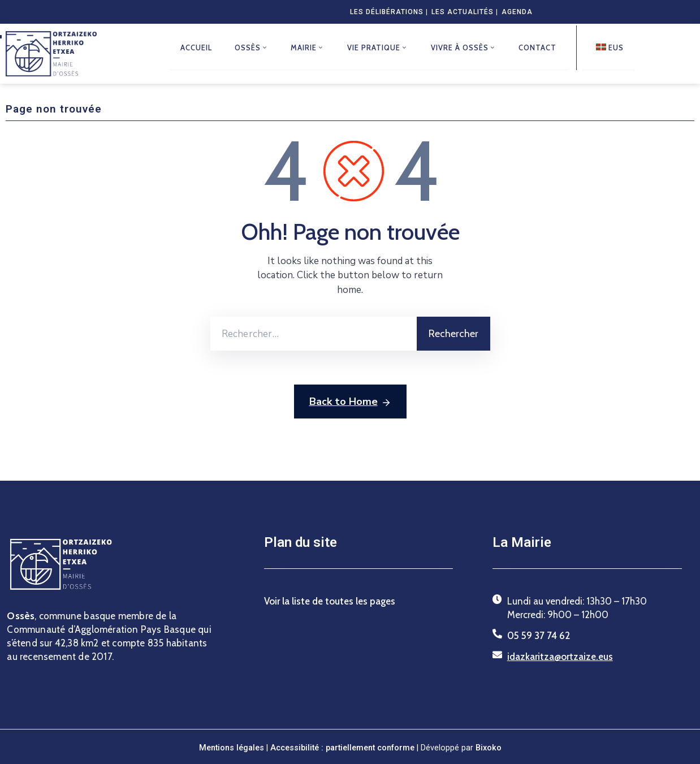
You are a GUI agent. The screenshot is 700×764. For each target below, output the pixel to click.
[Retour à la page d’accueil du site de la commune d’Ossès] (51, 54)
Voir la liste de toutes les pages (330, 601)
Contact (539, 48)
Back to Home (350, 402)
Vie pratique (379, 48)
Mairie (309, 48)
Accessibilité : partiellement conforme (343, 748)
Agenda (517, 12)
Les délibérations (387, 12)
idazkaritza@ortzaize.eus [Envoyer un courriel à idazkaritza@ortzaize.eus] (560, 657)
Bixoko (489, 748)
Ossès (252, 48)
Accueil (197, 48)
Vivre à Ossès (465, 48)
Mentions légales (232, 748)
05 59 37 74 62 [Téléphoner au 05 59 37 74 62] (539, 636)
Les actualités (463, 12)
